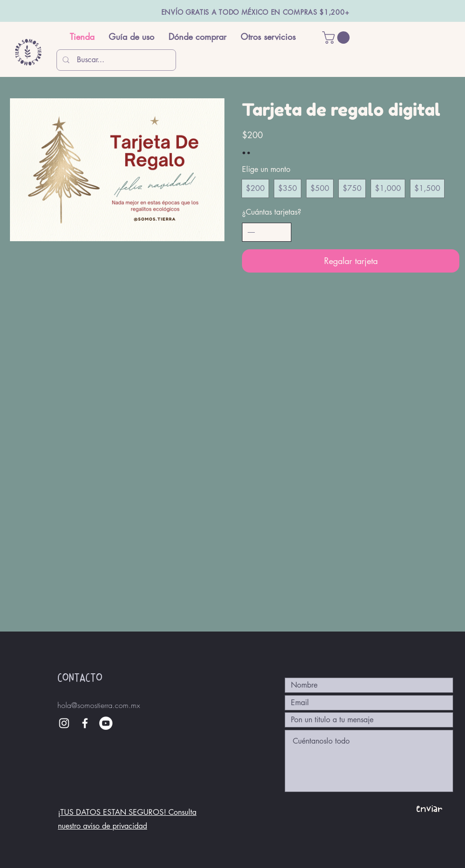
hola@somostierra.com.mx (99, 705)
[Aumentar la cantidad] (282, 232)
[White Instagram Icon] (64, 723)
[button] (337, 38)
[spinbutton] (267, 232)
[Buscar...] (116, 60)
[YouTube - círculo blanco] (106, 723)
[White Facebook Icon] (85, 723)
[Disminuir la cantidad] (251, 232)
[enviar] (429, 808)
